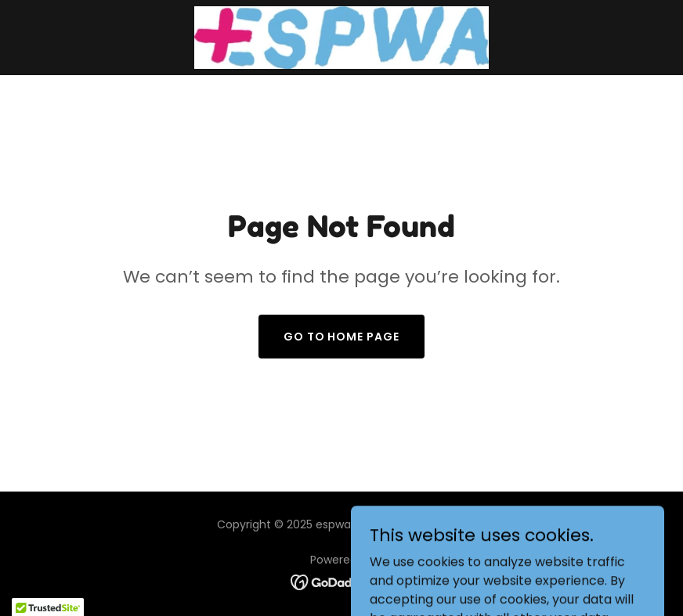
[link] (341, 38)
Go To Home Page (342, 337)
